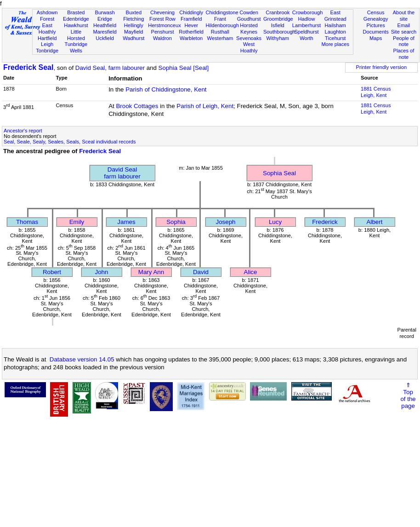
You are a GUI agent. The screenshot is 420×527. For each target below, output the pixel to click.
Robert (52, 272)
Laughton (335, 32)
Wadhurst (133, 38)
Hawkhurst (76, 25)
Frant (220, 19)
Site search (404, 32)
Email (404, 25)
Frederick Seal (28, 67)
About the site (404, 16)
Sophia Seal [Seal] (184, 68)
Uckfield (105, 38)
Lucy (275, 222)
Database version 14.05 (82, 359)
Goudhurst (249, 19)
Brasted (76, 12)
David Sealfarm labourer (122, 173)
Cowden (249, 12)
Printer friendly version (382, 67)
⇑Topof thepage (408, 395)
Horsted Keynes (249, 29)
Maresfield (105, 32)
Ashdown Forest (47, 16)
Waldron (162, 38)
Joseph (226, 222)
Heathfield (105, 25)
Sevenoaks (249, 38)
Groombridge (278, 19)
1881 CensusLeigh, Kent (376, 92)
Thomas (27, 222)
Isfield (278, 25)
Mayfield (133, 32)
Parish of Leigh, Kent (205, 106)
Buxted (133, 12)
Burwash (105, 12)
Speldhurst (306, 32)
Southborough (279, 32)
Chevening (162, 12)
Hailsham (335, 25)
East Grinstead (335, 16)
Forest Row (162, 19)
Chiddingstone (222, 12)
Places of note (404, 54)
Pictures (376, 25)
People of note (404, 41)
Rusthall (220, 32)
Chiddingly (191, 12)
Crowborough (308, 12)
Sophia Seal (279, 173)
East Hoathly (47, 29)
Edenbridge (76, 19)
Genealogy (376, 19)
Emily (77, 222)
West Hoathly (249, 47)
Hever (191, 25)
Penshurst (162, 32)
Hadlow (306, 19)
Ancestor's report (23, 131)
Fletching (133, 19)
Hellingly (134, 25)
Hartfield (47, 38)
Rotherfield (191, 32)
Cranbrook (278, 12)
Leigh (47, 44)
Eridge (105, 19)
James (126, 222)
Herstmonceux (165, 25)
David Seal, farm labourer (110, 68)
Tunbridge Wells (76, 47)
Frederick (325, 222)
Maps (376, 38)
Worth (306, 38)
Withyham (278, 38)
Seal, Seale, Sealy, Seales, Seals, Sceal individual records (70, 142)
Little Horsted (76, 35)
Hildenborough (222, 25)
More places (335, 44)
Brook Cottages (137, 106)
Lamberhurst (306, 25)
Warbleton (191, 38)
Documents (376, 32)
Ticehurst (335, 38)
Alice (251, 272)
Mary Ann (151, 272)
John (102, 272)
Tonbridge (47, 51)
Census (376, 12)
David (201, 272)
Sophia (176, 222)
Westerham (220, 38)
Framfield (191, 19)
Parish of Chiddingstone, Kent (166, 89)
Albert (375, 222)
